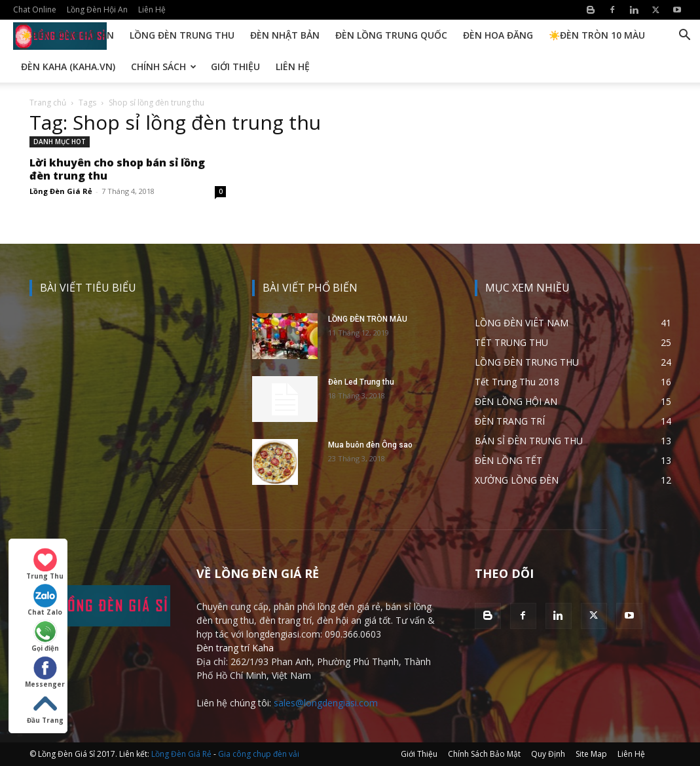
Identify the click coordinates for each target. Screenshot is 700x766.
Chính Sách (164, 67)
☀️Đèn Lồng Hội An (67, 35)
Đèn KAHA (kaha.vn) (68, 67)
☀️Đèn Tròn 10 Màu (597, 35)
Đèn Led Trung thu (361, 382)
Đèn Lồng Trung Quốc (391, 35)
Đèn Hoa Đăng (498, 35)
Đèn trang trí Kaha (235, 648)
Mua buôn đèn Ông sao (370, 445)
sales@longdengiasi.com (326, 703)
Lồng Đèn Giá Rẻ (61, 191)
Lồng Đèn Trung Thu (182, 35)
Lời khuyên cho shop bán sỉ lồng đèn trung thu (117, 169)
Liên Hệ (152, 10)
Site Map (591, 754)
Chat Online (35, 10)
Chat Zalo (45, 600)
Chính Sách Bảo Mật (484, 754)
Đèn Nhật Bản (285, 35)
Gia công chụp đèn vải (259, 754)
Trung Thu (45, 564)
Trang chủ (48, 103)
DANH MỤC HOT (60, 142)
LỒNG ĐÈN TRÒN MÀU (368, 319)
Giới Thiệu (235, 67)
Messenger (45, 672)
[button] (684, 36)
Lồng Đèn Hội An (97, 10)
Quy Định (548, 754)
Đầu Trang (45, 708)
